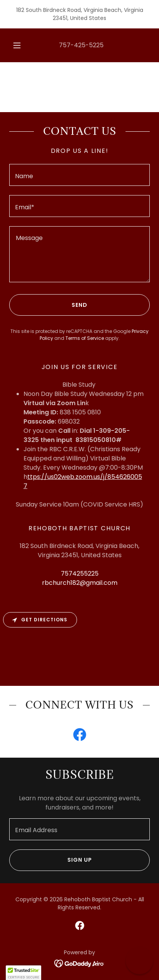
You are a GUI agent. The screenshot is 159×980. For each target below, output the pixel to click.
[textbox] (79, 175)
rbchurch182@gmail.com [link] (80, 583)
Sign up (51, 860)
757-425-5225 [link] (81, 45)
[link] (80, 736)
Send (48, 305)
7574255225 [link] (80, 574)
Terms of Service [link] (85, 338)
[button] (17, 45)
